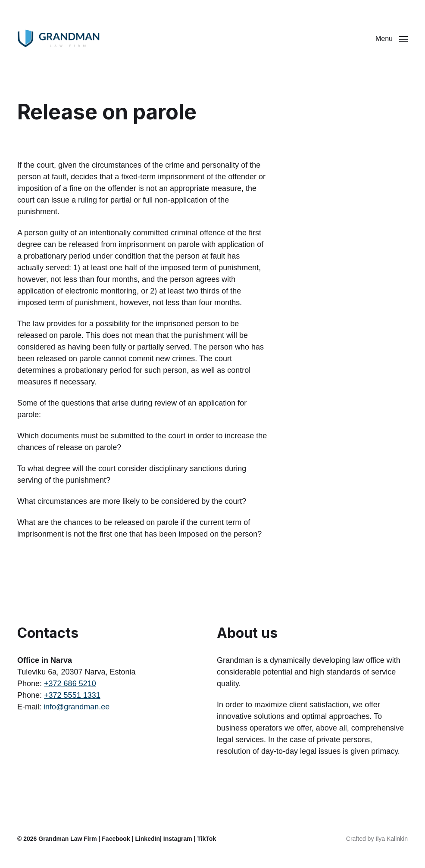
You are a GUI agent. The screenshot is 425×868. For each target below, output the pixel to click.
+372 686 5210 (70, 684)
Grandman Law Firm (67, 839)
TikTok (206, 839)
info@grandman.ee (77, 707)
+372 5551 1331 (72, 695)
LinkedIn (147, 839)
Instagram (178, 839)
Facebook (116, 839)
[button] (392, 39)
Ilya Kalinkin (392, 839)
